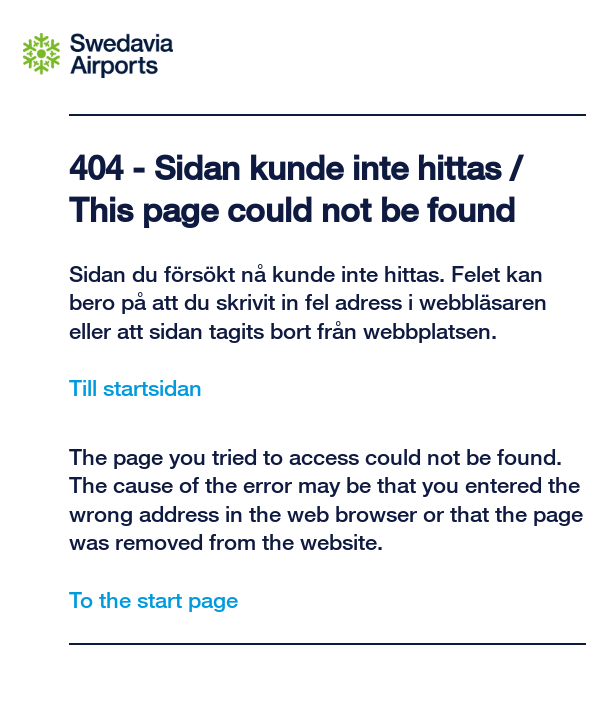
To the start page (153, 599)
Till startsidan (135, 387)
